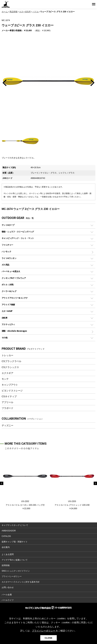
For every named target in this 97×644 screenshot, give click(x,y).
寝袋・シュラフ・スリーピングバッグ (18, 232)
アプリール (7, 402)
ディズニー (7, 425)
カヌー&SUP (7, 311)
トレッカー (7, 355)
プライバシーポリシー (12, 576)
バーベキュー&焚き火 (11, 271)
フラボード (7, 408)
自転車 (4, 318)
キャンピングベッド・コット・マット (18, 238)
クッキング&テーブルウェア (14, 278)
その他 (4, 338)
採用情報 (6, 565)
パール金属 (7, 595)
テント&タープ (8, 225)
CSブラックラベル (11, 361)
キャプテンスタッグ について (15, 525)
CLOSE (49, 638)
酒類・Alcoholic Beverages (14, 331)
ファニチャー (7, 245)
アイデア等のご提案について (15, 560)
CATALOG (6, 536)
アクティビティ (8, 324)
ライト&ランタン (9, 258)
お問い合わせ (8, 587)
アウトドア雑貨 (8, 305)
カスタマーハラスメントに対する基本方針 (21, 582)
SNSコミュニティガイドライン (16, 571)
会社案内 (6, 547)
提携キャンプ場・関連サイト (15, 542)
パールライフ (8, 600)
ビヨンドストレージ (12, 391)
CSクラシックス (10, 367)
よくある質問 (8, 554)
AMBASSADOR (9, 531)
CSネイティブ (9, 396)
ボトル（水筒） (8, 285)
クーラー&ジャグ (9, 291)
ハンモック (6, 252)
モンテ (5, 379)
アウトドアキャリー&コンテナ (15, 298)
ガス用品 (5, 265)
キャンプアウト (10, 385)
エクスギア (7, 373)
